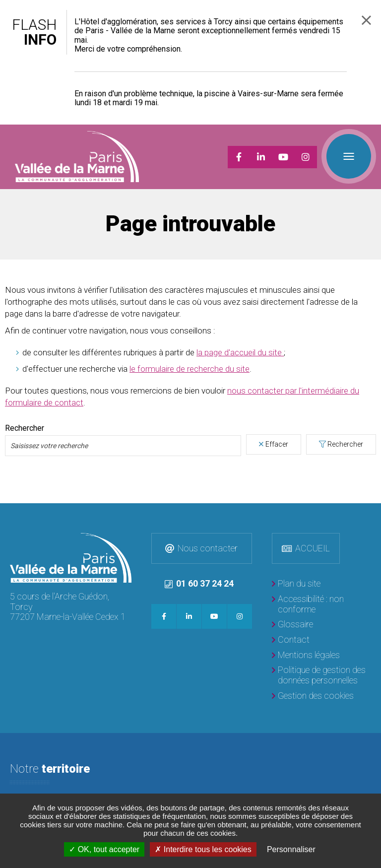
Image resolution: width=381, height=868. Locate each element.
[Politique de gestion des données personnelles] (321, 675)
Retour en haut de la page (371, 513)
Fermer (366, 20)
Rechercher (345, 444)
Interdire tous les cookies (203, 849)
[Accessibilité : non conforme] (321, 604)
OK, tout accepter (104, 849)
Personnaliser (291, 849)
